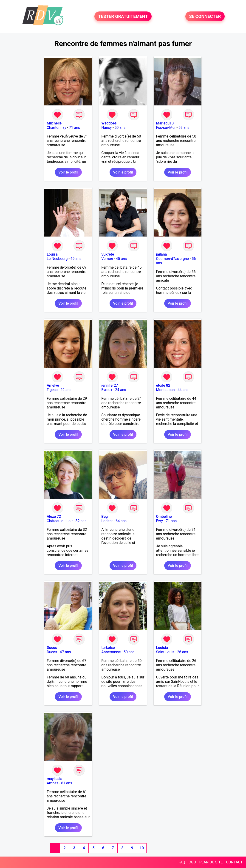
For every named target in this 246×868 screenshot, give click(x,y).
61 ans (67, 783)
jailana (161, 254)
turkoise (108, 648)
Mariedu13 (165, 123)
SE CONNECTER (205, 16)
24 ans (121, 390)
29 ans (66, 390)
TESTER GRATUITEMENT (123, 16)
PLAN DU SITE (211, 862)
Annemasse (111, 652)
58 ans (184, 128)
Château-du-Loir (60, 521)
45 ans (121, 259)
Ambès (52, 783)
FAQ (182, 862)
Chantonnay (56, 128)
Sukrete (108, 254)
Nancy (106, 128)
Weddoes (109, 123)
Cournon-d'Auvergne (172, 259)
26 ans (183, 652)
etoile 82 (163, 385)
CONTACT (234, 862)
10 (142, 848)
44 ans (183, 390)
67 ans (65, 652)
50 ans (120, 128)
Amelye (53, 385)
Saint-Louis (165, 652)
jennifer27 (110, 385)
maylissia (54, 779)
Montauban (165, 390)
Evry (159, 521)
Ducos (52, 648)
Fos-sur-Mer (166, 128)
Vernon (107, 259)
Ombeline (164, 517)
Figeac (52, 390)
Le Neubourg (57, 259)
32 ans (81, 521)
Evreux (107, 390)
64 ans (121, 521)
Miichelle (54, 123)
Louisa (52, 254)
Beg (105, 517)
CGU (192, 862)
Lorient (107, 521)
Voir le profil (68, 172)
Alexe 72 (54, 517)
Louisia (162, 648)
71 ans (75, 128)
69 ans (76, 259)
